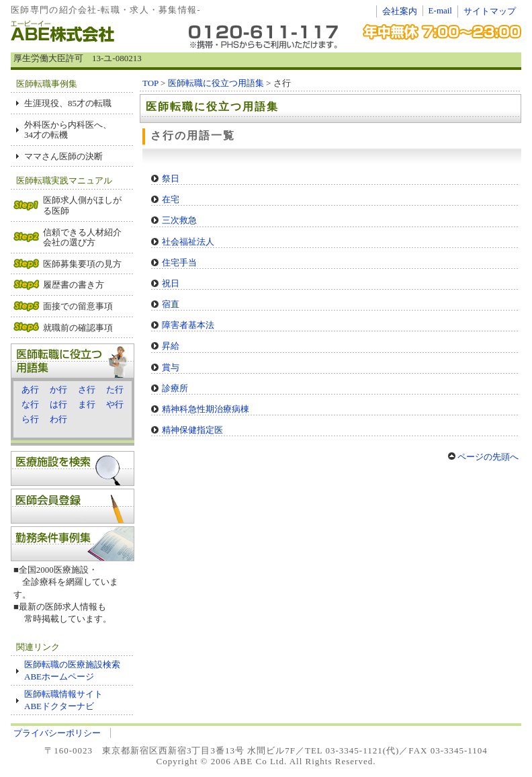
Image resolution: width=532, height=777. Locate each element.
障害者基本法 (188, 325)
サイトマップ (490, 11)
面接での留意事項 (78, 306)
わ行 (58, 419)
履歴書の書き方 (74, 285)
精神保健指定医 (192, 430)
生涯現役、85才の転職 (68, 103)
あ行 (30, 390)
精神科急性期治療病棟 (206, 409)
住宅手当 (179, 262)
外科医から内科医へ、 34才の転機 (68, 130)
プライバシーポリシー (57, 733)
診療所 (175, 388)
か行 (58, 390)
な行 (30, 404)
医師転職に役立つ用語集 (216, 83)
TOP (150, 83)
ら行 (30, 419)
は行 (58, 404)
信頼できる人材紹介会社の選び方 (82, 238)
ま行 (87, 404)
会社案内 (400, 11)
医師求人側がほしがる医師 (82, 205)
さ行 (87, 390)
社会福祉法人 (188, 242)
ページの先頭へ (483, 457)
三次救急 (179, 220)
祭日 (171, 178)
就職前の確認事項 (78, 328)
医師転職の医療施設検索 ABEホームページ (77, 670)
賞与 (171, 367)
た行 (115, 390)
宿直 (171, 304)
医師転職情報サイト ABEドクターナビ (63, 700)
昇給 (171, 346)
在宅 (171, 199)
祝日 (171, 283)
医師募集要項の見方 (82, 264)
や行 (115, 404)
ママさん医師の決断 (63, 156)
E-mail (440, 10)
